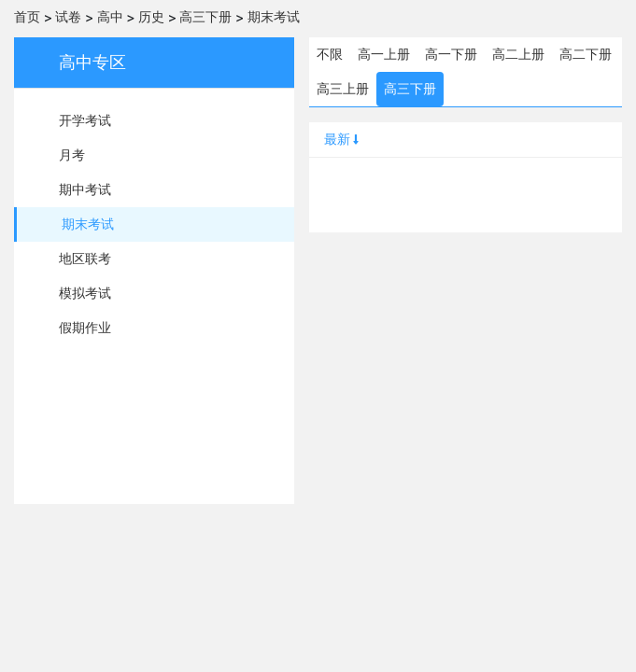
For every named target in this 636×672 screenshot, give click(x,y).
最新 (343, 139)
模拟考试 (85, 293)
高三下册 (205, 17)
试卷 (68, 17)
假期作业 (85, 328)
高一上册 (384, 54)
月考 (72, 155)
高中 (110, 17)
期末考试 (274, 17)
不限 (330, 54)
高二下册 (586, 54)
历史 (151, 17)
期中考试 (85, 189)
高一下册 (451, 54)
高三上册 (343, 89)
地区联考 (85, 259)
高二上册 (518, 54)
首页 (27, 17)
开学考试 (85, 120)
